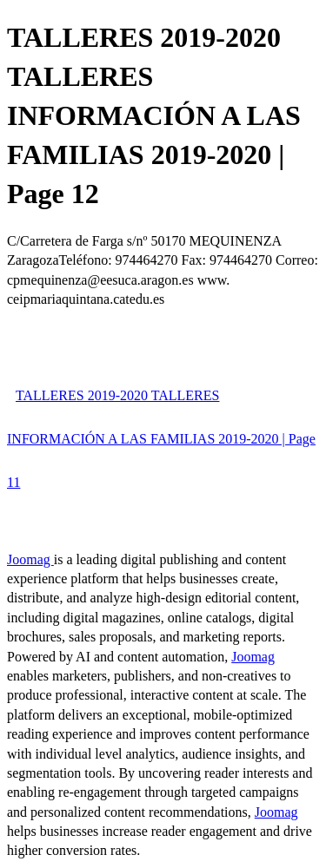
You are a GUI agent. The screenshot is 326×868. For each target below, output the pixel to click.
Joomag (30, 559)
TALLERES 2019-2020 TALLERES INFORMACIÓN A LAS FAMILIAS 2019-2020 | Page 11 (161, 439)
